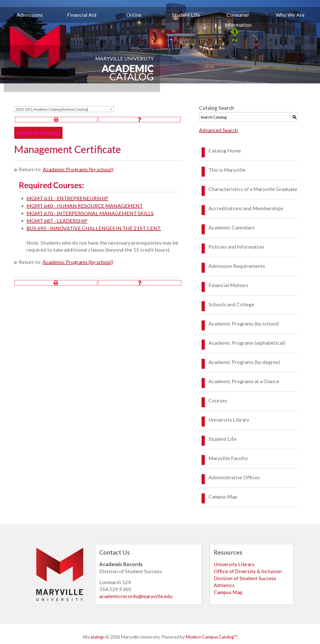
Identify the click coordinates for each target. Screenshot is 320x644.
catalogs (96, 637)
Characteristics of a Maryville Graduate (253, 189)
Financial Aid (82, 15)
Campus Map (223, 496)
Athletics (224, 585)
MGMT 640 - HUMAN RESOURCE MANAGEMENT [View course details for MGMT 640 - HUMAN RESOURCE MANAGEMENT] (85, 206)
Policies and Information (236, 247)
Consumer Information (238, 20)
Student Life (186, 15)
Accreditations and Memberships (246, 208)
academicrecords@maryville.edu (136, 596)
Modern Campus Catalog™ (211, 637)
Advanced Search (218, 130)
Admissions (30, 15)
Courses (218, 400)
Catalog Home (225, 151)
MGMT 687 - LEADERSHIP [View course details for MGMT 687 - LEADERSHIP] (57, 221)
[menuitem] (30, 20)
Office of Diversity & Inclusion (248, 571)
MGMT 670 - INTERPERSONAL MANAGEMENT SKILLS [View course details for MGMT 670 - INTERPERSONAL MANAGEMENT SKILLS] (90, 213)
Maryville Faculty (228, 458)
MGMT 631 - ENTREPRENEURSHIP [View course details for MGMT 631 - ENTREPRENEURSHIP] (67, 198)
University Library (229, 420)
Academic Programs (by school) (78, 169)
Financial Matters (228, 285)
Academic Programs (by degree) (244, 362)
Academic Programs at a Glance (244, 381)
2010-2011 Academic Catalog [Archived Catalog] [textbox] (52, 109)
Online (134, 15)
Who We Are (290, 15)
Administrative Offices (234, 477)
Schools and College (231, 304)
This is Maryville (227, 170)
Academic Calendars (231, 227)
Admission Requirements (237, 266)
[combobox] (64, 109)
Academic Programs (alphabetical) (247, 343)
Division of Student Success (245, 578)
